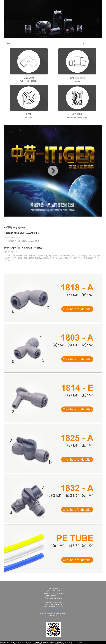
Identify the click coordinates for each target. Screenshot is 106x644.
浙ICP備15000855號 (53, 611)
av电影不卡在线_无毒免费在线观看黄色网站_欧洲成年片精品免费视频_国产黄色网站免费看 (41, 643)
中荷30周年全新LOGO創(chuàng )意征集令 (22, 233)
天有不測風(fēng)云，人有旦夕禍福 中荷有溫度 (23, 248)
